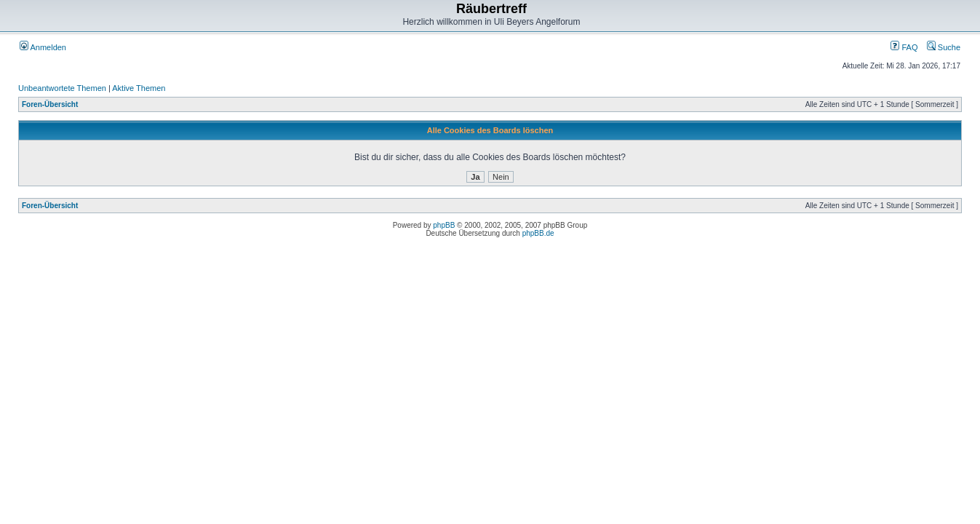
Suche (944, 47)
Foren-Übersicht (50, 104)
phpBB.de (538, 233)
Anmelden (43, 47)
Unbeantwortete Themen (62, 88)
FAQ (904, 47)
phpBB (444, 225)
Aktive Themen (139, 88)
